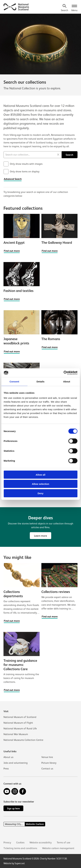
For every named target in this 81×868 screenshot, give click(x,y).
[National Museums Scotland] (16, 7)
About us (8, 757)
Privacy (7, 843)
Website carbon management (58, 848)
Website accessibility (41, 843)
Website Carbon (35, 824)
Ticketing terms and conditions (20, 848)
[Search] (65, 8)
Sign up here (13, 808)
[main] (40, 353)
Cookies (20, 843)
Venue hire (47, 757)
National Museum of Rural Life (20, 729)
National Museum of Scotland (20, 717)
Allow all (40, 475)
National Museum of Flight (18, 723)
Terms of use (63, 843)
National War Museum (16, 734)
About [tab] (67, 382)
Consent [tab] (14, 382)
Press (6, 769)
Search (69, 155)
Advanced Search (13, 179)
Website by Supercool (14, 863)
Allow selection (40, 484)
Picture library (49, 763)
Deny (40, 493)
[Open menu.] (74, 8)
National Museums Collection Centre (23, 740)
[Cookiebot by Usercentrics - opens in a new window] (63, 373)
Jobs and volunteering (16, 763)
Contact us (47, 769)
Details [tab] (41, 382)
